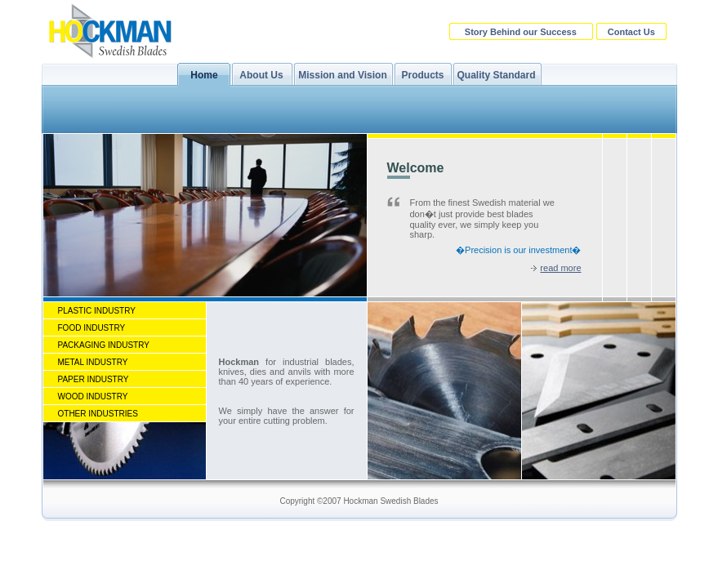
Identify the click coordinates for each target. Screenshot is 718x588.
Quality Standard (496, 75)
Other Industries (98, 414)
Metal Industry (93, 362)
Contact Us (631, 32)
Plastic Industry (97, 311)
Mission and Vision (342, 75)
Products (422, 75)
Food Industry (92, 328)
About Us (261, 75)
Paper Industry (94, 379)
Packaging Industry (104, 345)
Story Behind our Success (521, 32)
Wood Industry (93, 396)
